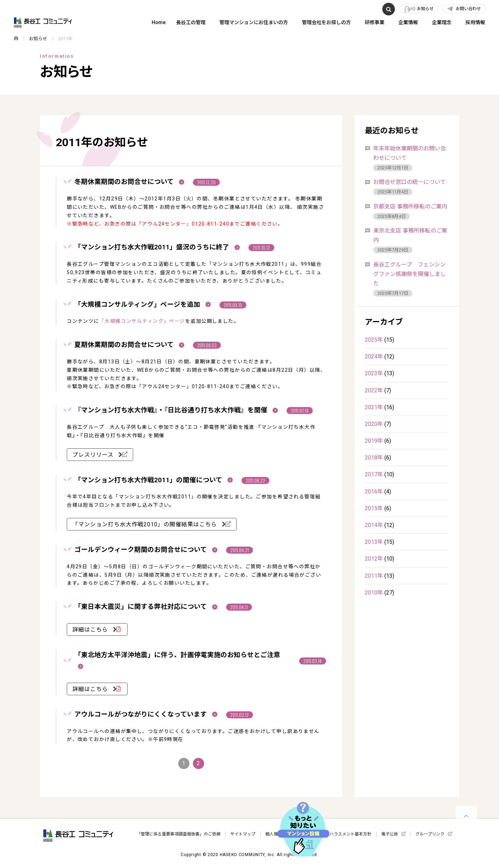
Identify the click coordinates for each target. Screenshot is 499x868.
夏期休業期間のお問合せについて (129, 345)
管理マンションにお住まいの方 (254, 23)
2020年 (374, 424)
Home (159, 23)
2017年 (374, 474)
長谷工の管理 (191, 23)
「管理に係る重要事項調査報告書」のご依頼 (179, 834)
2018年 (374, 458)
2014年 (374, 525)
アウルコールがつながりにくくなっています (146, 714)
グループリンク (430, 834)
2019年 (374, 441)
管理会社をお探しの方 (326, 23)
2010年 (374, 593)
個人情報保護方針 (282, 834)
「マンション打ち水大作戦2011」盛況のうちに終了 (157, 247)
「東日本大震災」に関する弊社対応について (146, 607)
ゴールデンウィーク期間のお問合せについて (146, 550)
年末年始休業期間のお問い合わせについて (410, 153)
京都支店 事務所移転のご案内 (410, 207)
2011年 (374, 576)
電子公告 (390, 834)
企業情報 (408, 23)
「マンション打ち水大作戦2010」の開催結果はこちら (146, 524)
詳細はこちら (91, 630)
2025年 (374, 340)
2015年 (374, 508)
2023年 (374, 373)
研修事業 (375, 23)
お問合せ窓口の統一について (410, 182)
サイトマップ (243, 834)
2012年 (374, 559)
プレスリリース (94, 455)
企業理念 (442, 23)
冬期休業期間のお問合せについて (129, 182)
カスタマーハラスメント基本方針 (340, 834)
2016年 (374, 492)
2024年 (374, 357)
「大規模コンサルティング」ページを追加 (143, 305)
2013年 (374, 542)
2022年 (374, 390)
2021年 (374, 407)
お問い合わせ (468, 9)
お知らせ (425, 9)
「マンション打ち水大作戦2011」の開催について (154, 480)
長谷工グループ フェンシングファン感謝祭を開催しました (410, 274)
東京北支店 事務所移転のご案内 (410, 235)
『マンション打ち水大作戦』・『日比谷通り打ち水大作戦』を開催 (176, 410)
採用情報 (475, 23)
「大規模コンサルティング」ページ (142, 321)
